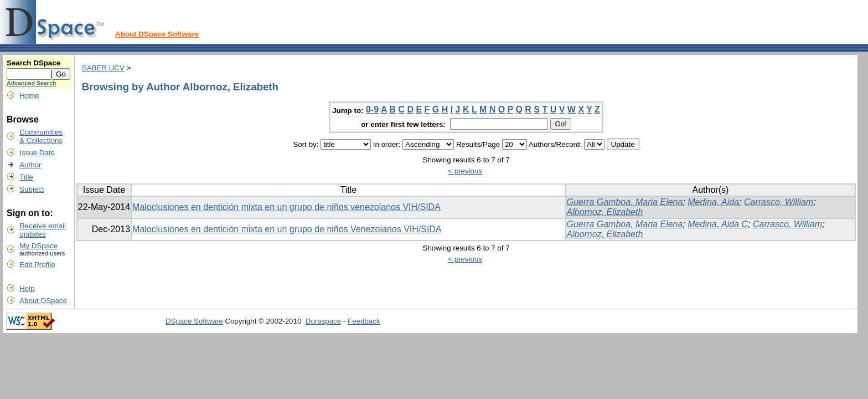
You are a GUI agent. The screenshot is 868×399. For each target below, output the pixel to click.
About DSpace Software (157, 34)
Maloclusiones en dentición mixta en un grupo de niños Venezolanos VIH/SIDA (287, 229)
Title (26, 177)
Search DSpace (33, 63)
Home (29, 96)
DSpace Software (194, 321)
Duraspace (323, 321)
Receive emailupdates (43, 230)
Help (27, 288)
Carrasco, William (779, 202)
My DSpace (38, 246)
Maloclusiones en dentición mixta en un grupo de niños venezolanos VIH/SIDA (286, 207)
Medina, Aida (713, 202)
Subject (32, 189)
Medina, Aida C (718, 224)
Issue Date (37, 153)
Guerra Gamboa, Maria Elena (625, 202)
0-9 (372, 109)
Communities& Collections (41, 136)
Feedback (364, 321)
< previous (465, 171)
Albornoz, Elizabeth (605, 212)
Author (30, 165)
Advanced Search (31, 83)
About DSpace (43, 301)
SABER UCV (103, 68)
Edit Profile (37, 265)
